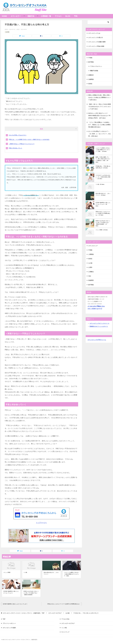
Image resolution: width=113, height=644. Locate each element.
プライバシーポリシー (9, 623)
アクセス (58, 16)
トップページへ (41, 523)
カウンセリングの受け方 (96, 38)
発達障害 (91, 280)
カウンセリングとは (94, 33)
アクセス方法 (65, 619)
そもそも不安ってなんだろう (18, 135)
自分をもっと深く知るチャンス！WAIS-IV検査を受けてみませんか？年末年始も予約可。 (99, 116)
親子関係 (91, 62)
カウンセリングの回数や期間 (97, 42)
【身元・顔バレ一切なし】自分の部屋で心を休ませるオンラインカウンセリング (100, 107)
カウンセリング (93, 246)
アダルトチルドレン (96, 66)
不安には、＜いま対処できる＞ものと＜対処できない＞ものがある (29, 139)
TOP (24, 613)
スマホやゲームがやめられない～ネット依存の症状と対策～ (103, 177)
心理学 (90, 267)
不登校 (90, 58)
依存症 (90, 84)
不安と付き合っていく (16, 148)
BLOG (68, 16)
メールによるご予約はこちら (96, 306)
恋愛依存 (91, 75)
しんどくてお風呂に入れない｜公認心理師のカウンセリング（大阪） (72, 574)
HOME (4, 16)
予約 (76, 16)
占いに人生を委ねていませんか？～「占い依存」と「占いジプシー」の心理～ (100, 134)
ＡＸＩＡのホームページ (95, 309)
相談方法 (31, 16)
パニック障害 (7, 572)
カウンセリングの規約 (9, 628)
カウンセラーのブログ (68, 623)
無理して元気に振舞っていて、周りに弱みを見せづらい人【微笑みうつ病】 (103, 160)
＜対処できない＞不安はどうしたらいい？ (22, 144)
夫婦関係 (91, 79)
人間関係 (91, 254)
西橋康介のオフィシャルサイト (99, 326)
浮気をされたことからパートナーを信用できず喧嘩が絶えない (64, 604)
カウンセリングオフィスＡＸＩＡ (99, 323)
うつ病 (25, 572)
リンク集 (64, 628)
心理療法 (91, 272)
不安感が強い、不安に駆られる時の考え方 (103, 167)
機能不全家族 (94, 71)
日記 (90, 276)
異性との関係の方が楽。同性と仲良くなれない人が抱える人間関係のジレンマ (100, 97)
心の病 (7, 32)
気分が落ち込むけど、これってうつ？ (51, 573)
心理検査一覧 (46, 16)
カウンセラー (16, 16)
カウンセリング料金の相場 (96, 46)
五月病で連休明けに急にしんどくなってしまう (11, 592)
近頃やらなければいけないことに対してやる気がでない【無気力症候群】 (31, 593)
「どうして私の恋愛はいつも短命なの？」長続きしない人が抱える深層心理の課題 (100, 125)
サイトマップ (65, 632)
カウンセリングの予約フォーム (97, 340)
